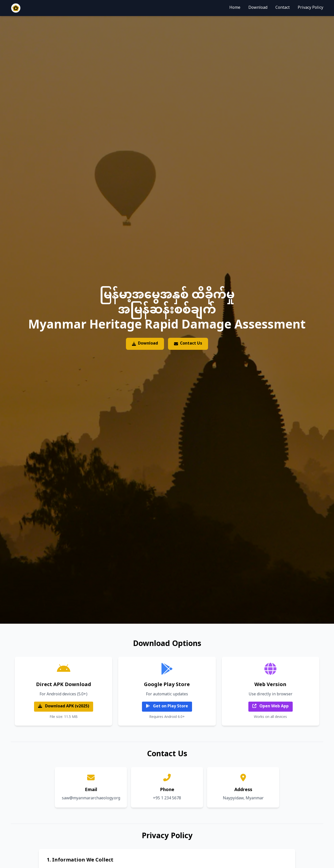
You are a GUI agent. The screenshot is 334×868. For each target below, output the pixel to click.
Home (235, 8)
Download (258, 8)
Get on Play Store (167, 707)
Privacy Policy (310, 8)
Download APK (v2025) (64, 707)
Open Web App (271, 707)
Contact (283, 8)
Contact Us (188, 344)
